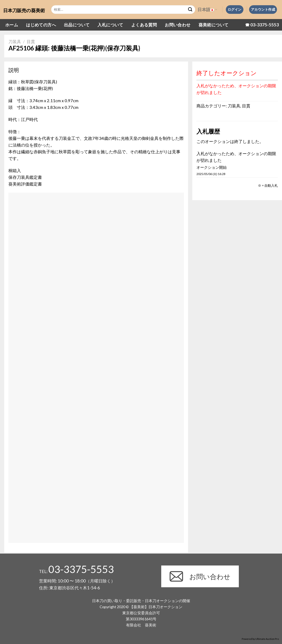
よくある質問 (144, 25)
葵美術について (214, 25)
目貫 (31, 41)
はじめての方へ (41, 25)
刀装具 (15, 41)
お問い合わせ (178, 25)
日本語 (207, 9)
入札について (110, 25)
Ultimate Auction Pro (267, 639)
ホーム (12, 25)
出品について (77, 25)
